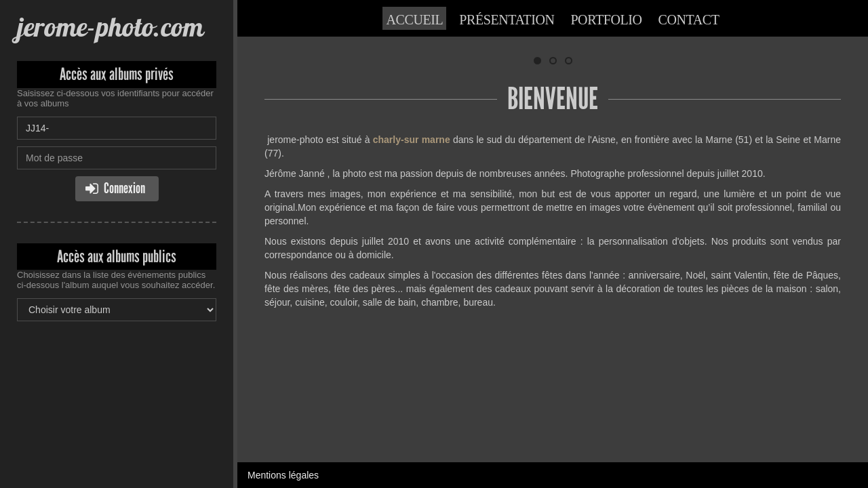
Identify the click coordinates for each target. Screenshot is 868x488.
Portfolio (606, 20)
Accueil (414, 20)
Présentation (507, 20)
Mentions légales (283, 369)
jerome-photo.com (110, 27)
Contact (689, 20)
